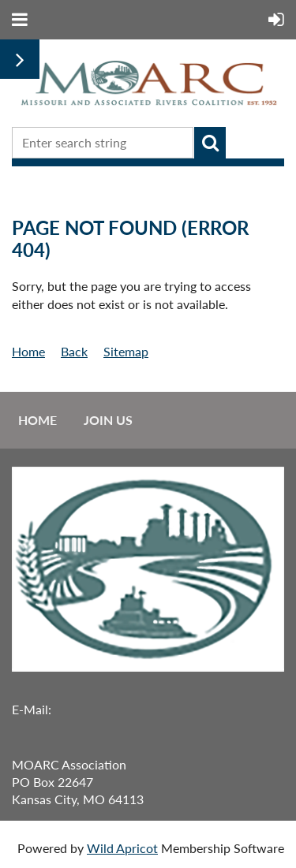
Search (210, 143)
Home (28, 351)
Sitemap (126, 351)
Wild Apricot (122, 848)
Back (74, 351)
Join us (108, 420)
